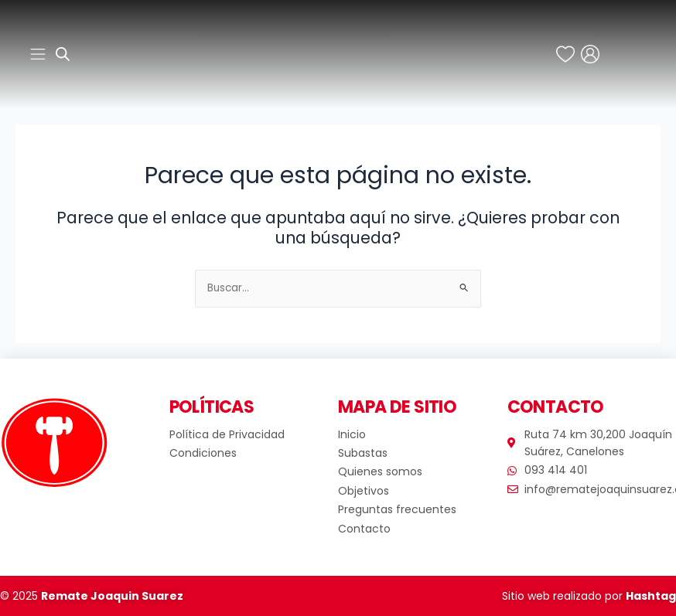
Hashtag (651, 596)
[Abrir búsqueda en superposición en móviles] (63, 54)
